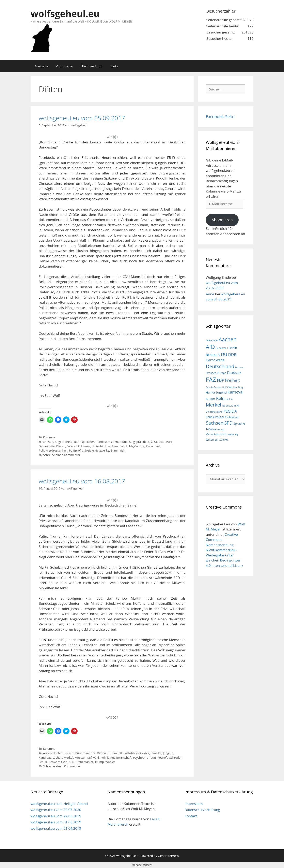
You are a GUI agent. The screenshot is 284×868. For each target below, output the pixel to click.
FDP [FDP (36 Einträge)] (221, 380)
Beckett (69, 753)
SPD (72, 762)
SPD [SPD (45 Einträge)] (228, 423)
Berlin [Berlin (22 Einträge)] (233, 348)
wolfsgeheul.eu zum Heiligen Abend (59, 804)
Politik (105, 758)
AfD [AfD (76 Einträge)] (210, 347)
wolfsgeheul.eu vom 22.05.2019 (56, 816)
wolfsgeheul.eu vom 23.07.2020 (56, 810)
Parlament (153, 446)
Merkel (68, 758)
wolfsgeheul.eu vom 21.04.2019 (56, 828)
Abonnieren (222, 220)
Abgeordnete (64, 442)
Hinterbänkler (101, 446)
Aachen (48, 442)
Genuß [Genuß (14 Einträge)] (209, 387)
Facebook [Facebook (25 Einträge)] (234, 373)
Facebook (73, 446)
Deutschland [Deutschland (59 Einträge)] (220, 366)
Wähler (110, 762)
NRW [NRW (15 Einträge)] (237, 406)
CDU (154, 442)
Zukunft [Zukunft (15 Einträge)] (223, 440)
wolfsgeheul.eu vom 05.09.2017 (82, 118)
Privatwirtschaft (121, 758)
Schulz (43, 762)
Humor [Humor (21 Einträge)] (211, 392)
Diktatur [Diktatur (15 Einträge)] (239, 367)
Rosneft (163, 758)
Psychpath (140, 758)
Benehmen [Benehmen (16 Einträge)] (222, 348)
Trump (99, 762)
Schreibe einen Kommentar (62, 455)
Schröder (176, 758)
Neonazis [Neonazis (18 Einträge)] (228, 405)
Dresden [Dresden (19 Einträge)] (211, 373)
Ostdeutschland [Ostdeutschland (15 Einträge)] (214, 412)
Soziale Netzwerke (97, 450)
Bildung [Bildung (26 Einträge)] (212, 355)
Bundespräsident (107, 442)
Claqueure (165, 442)
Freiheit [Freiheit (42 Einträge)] (232, 380)
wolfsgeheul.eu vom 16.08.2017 (82, 481)
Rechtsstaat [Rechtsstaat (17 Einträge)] (232, 417)
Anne (210, 294)
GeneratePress (168, 856)
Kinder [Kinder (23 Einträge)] (210, 399)
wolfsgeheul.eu (65, 13)
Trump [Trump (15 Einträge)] (220, 429)
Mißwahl (93, 758)
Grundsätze (65, 66)
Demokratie (47, 446)
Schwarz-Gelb (58, 762)
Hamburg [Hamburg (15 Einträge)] (238, 387)
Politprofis (76, 450)
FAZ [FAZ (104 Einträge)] (211, 380)
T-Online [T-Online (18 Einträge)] (211, 429)
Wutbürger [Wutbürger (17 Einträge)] (212, 440)
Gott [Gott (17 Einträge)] (230, 387)
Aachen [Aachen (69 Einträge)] (227, 339)
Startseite (41, 66)
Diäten (61, 446)
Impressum (194, 804)
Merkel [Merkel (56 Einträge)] (214, 405)
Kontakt (191, 816)
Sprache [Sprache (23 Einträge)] (239, 423)
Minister (80, 758)
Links (114, 66)
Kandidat (45, 758)
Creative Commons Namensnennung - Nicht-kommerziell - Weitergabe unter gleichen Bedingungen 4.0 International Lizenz (224, 550)
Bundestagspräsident (135, 442)
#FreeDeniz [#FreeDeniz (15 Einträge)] (212, 340)
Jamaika (156, 753)
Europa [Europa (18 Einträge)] (222, 373)
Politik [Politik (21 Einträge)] (210, 417)
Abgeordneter (53, 753)
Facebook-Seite (220, 117)
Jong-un (168, 753)
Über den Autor (92, 66)
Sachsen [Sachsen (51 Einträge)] (215, 423)
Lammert (118, 446)
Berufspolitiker (84, 442)
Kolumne (49, 437)
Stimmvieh (118, 450)
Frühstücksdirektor (136, 753)
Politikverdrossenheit (53, 450)
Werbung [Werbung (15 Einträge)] (233, 434)
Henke (86, 446)
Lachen (57, 758)
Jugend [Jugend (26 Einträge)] (221, 392)
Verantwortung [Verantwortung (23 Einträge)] (217, 434)
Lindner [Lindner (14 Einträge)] (229, 399)
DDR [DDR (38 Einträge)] (232, 354)
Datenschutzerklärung (202, 810)
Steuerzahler (85, 762)
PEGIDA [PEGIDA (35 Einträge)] (230, 411)
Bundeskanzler (85, 753)
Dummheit (115, 753)
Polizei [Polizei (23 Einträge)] (219, 417)
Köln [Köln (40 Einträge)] (220, 398)
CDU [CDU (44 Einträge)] (223, 354)
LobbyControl (135, 446)
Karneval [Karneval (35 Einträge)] (236, 392)
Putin (152, 758)
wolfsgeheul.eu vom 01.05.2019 (56, 822)
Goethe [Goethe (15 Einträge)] (217, 387)
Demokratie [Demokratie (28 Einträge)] (215, 360)
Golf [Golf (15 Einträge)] (224, 387)
